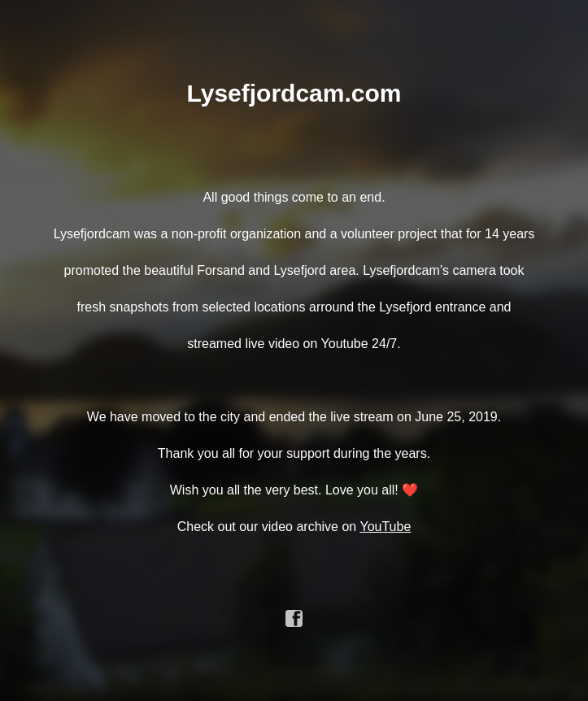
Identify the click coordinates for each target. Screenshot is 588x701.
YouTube (385, 527)
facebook (294, 619)
